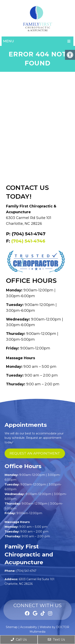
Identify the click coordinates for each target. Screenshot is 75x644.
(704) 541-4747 (26, 571)
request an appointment (35, 453)
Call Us (19, 640)
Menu (8, 41)
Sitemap (12, 627)
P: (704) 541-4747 (26, 234)
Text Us (56, 640)
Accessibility (29, 627)
